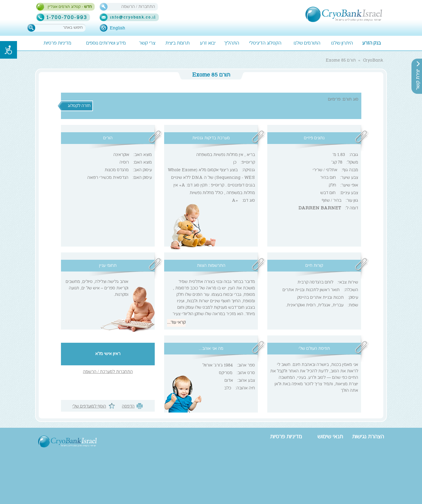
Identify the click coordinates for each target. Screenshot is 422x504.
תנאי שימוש (330, 437)
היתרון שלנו (342, 44)
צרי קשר (147, 44)
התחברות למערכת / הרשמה (108, 372)
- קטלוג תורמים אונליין (70, 7)
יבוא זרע (208, 44)
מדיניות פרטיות (57, 44)
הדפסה (128, 407)
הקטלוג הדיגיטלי (265, 44)
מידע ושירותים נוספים (106, 44)
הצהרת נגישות (368, 437)
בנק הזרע (371, 44)
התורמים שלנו (307, 44)
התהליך (232, 44)
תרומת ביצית (177, 44)
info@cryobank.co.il (133, 18)
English (117, 28)
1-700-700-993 (70, 17)
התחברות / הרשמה (138, 7)
